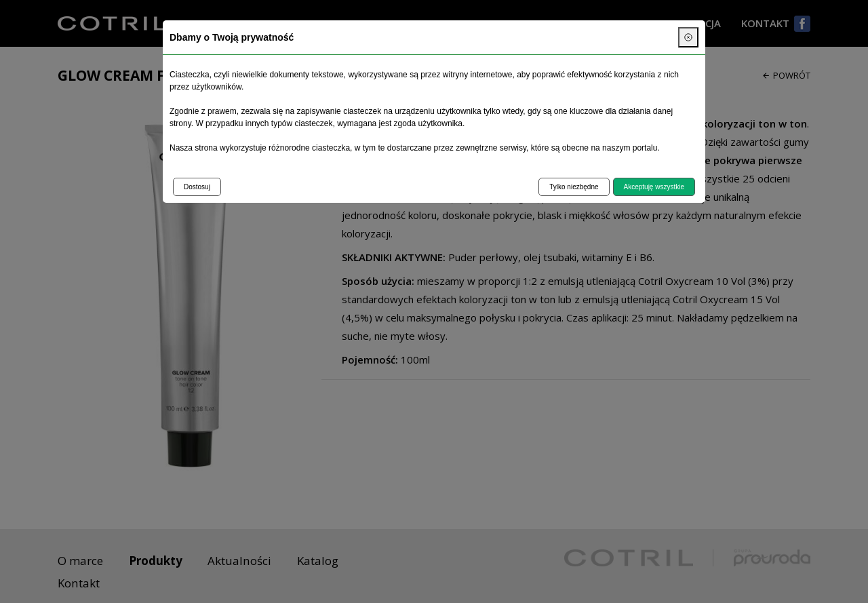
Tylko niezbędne (574, 187)
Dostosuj (197, 187)
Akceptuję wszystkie (654, 187)
